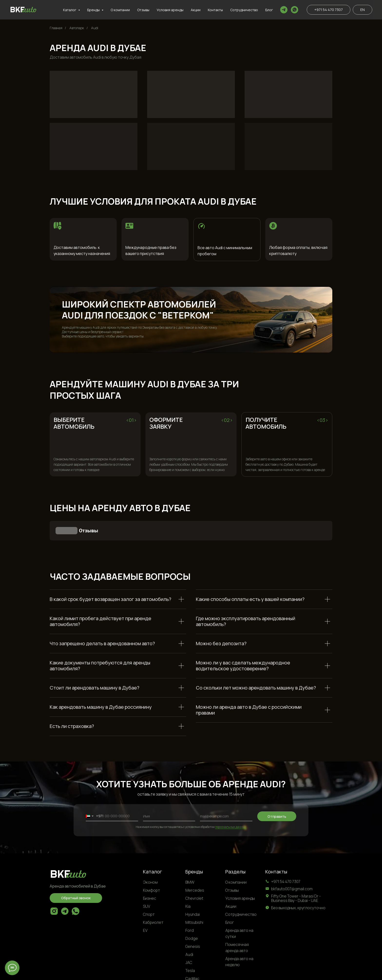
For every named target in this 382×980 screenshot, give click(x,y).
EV (145, 906)
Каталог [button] (70, 10)
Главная (56, 28)
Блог (269, 10)
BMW (190, 858)
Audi (95, 28)
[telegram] (284, 10)
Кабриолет (153, 898)
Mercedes (195, 866)
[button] (76, 874)
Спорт (149, 890)
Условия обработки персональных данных (297, 972)
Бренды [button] (94, 10)
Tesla (190, 946)
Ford (190, 906)
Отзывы (143, 10)
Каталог (153, 847)
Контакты (215, 10)
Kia (188, 882)
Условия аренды (170, 10)
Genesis (193, 922)
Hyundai (193, 890)
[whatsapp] (295, 10)
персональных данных (231, 803)
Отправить (277, 792)
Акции (196, 10)
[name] (169, 792)
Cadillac (192, 954)
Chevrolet (194, 874)
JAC (189, 938)
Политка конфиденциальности (232, 972)
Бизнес (150, 874)
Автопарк (77, 28)
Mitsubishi (194, 898)
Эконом (150, 858)
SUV (147, 882)
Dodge (192, 914)
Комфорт (152, 866)
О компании (120, 10)
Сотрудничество (244, 10)
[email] (226, 792)
